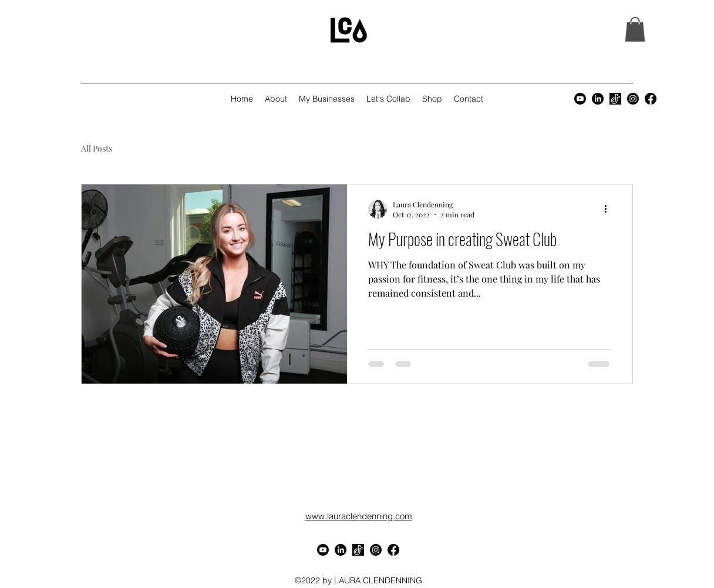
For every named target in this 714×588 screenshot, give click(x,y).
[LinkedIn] (598, 99)
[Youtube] (580, 99)
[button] (635, 29)
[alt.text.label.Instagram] (633, 99)
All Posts (97, 148)
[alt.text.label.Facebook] (651, 99)
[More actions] (609, 209)
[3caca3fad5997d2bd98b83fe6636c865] (615, 99)
